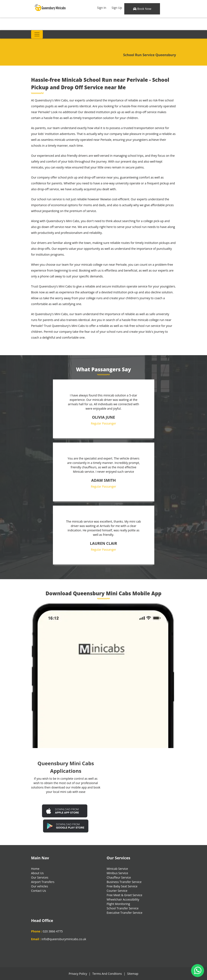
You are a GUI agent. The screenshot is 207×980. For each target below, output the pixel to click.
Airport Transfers (43, 882)
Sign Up (117, 8)
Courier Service (117, 891)
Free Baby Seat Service (122, 886)
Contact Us (39, 891)
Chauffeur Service (119, 877)
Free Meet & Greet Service (124, 895)
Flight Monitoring (118, 904)
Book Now (142, 9)
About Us (37, 873)
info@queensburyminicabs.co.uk (64, 939)
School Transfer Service (123, 908)
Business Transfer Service (124, 882)
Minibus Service (117, 873)
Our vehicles (40, 886)
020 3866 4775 (53, 931)
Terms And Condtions (107, 974)
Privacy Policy (78, 974)
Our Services (40, 877)
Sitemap (133, 974)
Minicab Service (117, 869)
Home (35, 869)
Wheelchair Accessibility (123, 899)
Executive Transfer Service (124, 913)
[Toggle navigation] (37, 34)
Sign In (102, 8)
